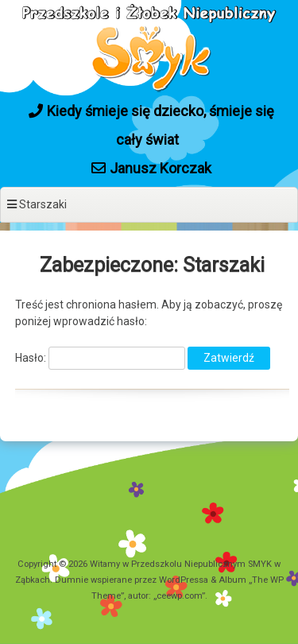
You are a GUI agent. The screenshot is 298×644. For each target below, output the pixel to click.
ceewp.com (179, 596)
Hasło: (100, 358)
